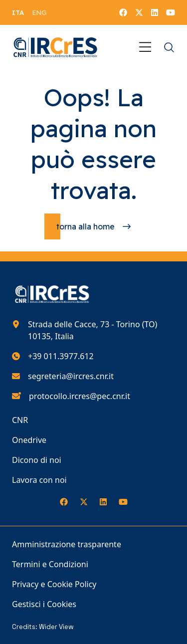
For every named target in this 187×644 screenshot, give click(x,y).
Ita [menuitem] (18, 12)
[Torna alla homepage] (93, 226)
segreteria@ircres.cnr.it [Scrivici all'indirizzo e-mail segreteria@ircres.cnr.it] (71, 376)
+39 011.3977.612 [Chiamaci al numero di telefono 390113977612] (61, 356)
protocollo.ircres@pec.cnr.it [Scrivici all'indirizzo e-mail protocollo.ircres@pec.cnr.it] (80, 396)
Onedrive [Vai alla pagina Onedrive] (29, 440)
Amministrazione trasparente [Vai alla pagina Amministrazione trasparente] (67, 544)
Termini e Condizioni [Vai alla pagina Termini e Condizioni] (50, 564)
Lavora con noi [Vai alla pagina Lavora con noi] (39, 480)
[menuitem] (18, 12)
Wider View (56, 627)
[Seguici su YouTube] (171, 12)
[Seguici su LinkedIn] (155, 12)
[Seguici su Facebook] (123, 12)
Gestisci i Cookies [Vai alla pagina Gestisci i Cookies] (44, 604)
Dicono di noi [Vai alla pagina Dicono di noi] (37, 460)
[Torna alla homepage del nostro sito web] (56, 47)
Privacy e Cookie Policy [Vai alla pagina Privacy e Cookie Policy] (54, 584)
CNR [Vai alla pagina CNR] (20, 420)
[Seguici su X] (139, 12)
